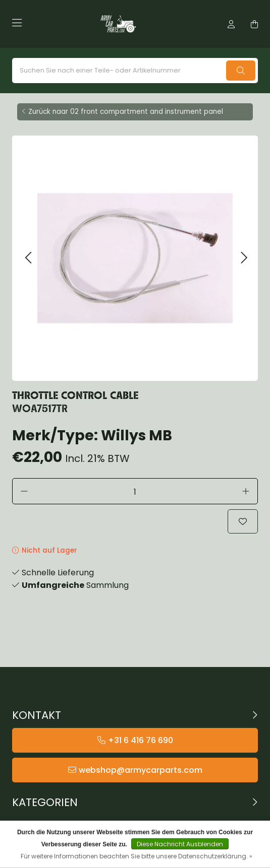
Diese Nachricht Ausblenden (180, 844)
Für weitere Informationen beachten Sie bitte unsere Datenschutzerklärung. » (137, 856)
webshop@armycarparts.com (141, 770)
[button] (28, 258)
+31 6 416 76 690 (141, 740)
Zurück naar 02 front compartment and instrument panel (126, 112)
